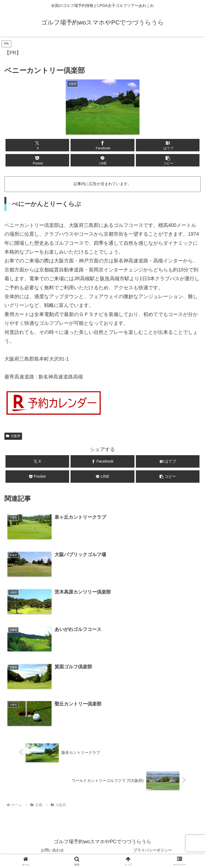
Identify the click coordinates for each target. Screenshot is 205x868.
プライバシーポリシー (153, 850)
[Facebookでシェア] (102, 145)
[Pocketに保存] (37, 160)
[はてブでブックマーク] (168, 145)
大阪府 (13, 436)
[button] (168, 160)
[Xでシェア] (37, 145)
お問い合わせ (52, 850)
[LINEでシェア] (102, 160)
